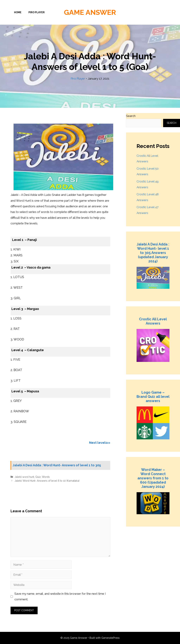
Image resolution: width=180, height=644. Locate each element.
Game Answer (90, 12)
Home (18, 12)
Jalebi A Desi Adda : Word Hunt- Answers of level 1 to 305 (57, 465)
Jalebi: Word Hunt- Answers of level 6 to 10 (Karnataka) (47, 481)
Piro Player (37, 12)
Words (46, 477)
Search (131, 116)
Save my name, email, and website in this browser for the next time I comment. (60, 596)
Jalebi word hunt (24, 477)
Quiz (38, 477)
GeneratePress (110, 638)
